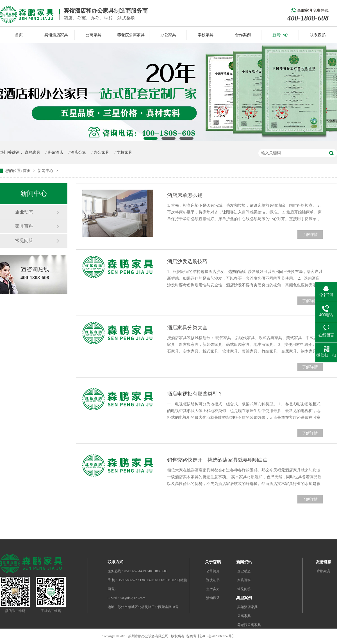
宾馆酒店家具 (56, 35)
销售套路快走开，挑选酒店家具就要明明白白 (218, 460)
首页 (19, 35)
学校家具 (206, 35)
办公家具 (168, 35)
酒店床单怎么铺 (185, 195)
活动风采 (213, 598)
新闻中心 (280, 35)
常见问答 (24, 241)
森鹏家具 (33, 152)
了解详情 (310, 235)
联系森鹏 (318, 35)
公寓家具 (94, 35)
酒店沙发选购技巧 (187, 261)
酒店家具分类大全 (187, 328)
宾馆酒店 (55, 152)
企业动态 (24, 212)
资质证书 (213, 580)
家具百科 (24, 226)
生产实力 (213, 589)
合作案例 (243, 35)
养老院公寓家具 (131, 35)
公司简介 (213, 571)
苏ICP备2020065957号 (216, 636)
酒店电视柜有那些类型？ (195, 394)
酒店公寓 (78, 152)
